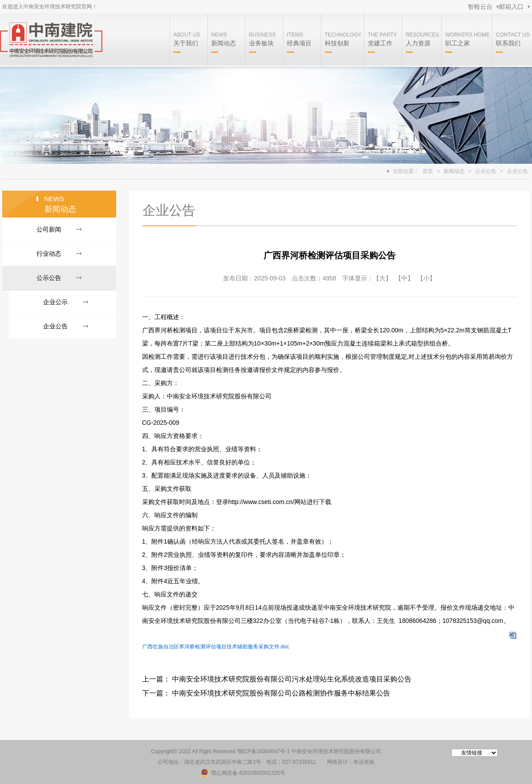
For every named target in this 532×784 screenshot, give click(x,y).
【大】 (382, 278)
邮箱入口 (511, 7)
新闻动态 (454, 171)
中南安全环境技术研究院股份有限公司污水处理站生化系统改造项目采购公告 (292, 679)
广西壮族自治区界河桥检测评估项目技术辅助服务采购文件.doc (216, 647)
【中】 (404, 278)
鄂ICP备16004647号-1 (264, 751)
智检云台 (480, 7)
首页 (428, 171)
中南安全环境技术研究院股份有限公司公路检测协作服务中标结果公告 (281, 693)
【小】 (426, 278)
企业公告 (517, 171)
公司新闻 (49, 229)
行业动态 (49, 254)
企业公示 (55, 302)
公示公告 (486, 171)
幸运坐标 (364, 762)
